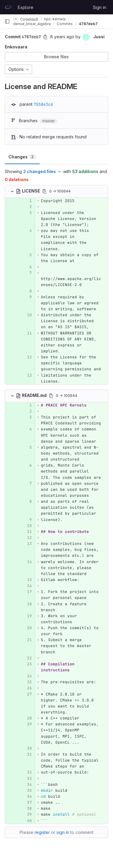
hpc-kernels (55, 19)
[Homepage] (8, 7)
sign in (63, 832)
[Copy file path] (44, 191)
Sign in (99, 7)
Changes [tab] (22, 157)
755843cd (43, 104)
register (42, 832)
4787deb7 (88, 24)
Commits (65, 24)
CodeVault (26, 19)
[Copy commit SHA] (45, 37)
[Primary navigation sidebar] (7, 22)
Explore (26, 7)
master (49, 121)
